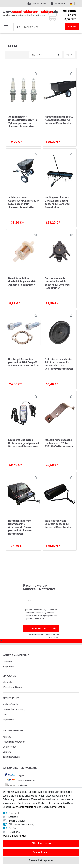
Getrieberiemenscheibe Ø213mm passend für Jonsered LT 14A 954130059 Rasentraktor (59, 364)
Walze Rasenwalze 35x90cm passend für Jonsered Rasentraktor (58, 524)
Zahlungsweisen (11, 757)
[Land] (71, 4)
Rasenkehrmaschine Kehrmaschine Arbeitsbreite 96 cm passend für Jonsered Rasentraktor (21, 527)
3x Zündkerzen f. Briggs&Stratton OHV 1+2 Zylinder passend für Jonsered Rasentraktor (23, 122)
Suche (72, 26)
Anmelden (8, 661)
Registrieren (9, 666)
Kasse (19, 687)
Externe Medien (17, 821)
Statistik (13, 817)
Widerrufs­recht (10, 704)
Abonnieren (44, 628)
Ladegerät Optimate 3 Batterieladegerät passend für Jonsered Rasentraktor (24, 443)
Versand (7, 752)
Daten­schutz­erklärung (14, 709)
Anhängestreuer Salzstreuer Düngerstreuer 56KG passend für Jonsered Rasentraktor (23, 202)
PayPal (12, 828)
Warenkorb (8, 687)
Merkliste (7, 682)
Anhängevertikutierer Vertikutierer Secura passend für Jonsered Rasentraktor (57, 202)
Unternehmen (10, 747)
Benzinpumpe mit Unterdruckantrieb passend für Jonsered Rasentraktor (57, 283)
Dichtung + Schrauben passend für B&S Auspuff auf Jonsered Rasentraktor (24, 362)
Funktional (14, 832)
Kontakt (7, 737)
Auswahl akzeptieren (41, 860)
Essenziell (14, 813)
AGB (5, 714)
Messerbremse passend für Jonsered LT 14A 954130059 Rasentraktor (59, 443)
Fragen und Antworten (14, 742)
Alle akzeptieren (41, 844)
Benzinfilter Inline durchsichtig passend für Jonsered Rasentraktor (22, 282)
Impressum (9, 719)
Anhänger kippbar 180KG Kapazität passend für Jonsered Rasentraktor (59, 120)
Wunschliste (36, 74)
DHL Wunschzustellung (21, 824)
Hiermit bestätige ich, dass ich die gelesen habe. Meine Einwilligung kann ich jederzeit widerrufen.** (42, 614)
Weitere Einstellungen (15, 836)
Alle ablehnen (41, 852)
